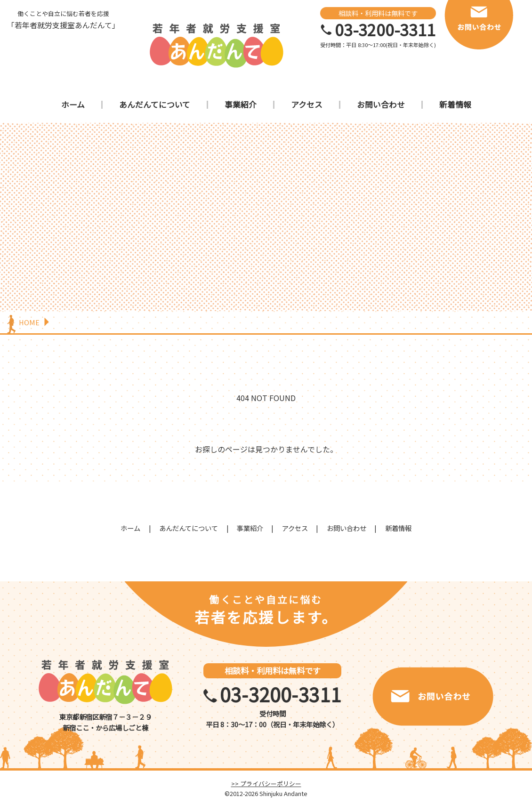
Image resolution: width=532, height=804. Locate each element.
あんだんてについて (155, 105)
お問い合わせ (381, 105)
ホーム (73, 105)
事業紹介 (241, 105)
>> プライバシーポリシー (266, 784)
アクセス (307, 105)
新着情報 (455, 105)
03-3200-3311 (385, 30)
